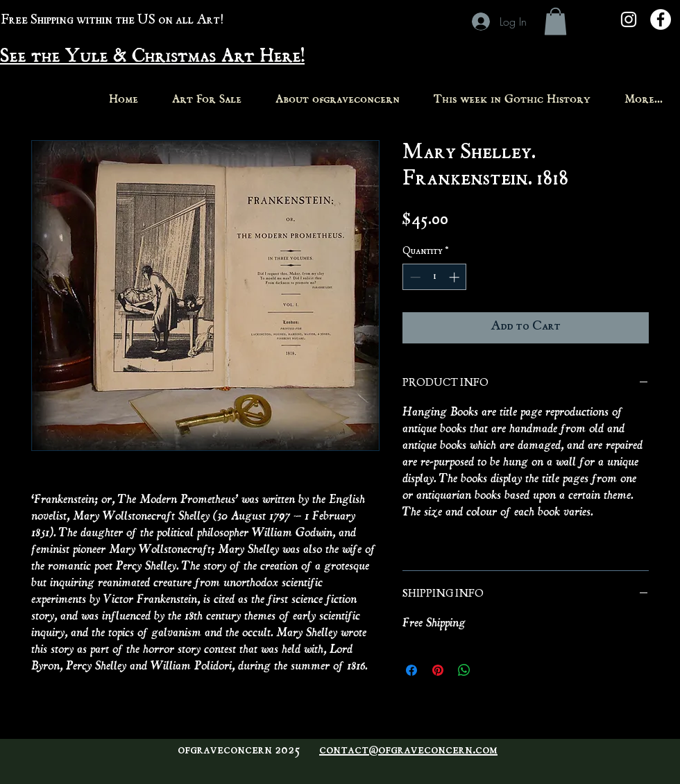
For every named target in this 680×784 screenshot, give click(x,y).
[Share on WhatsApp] (464, 670)
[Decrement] (414, 277)
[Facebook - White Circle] (661, 19)
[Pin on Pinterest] (438, 670)
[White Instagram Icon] (629, 19)
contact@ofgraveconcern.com (408, 751)
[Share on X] (491, 670)
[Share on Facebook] (411, 670)
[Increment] (456, 277)
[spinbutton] (435, 277)
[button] (555, 21)
